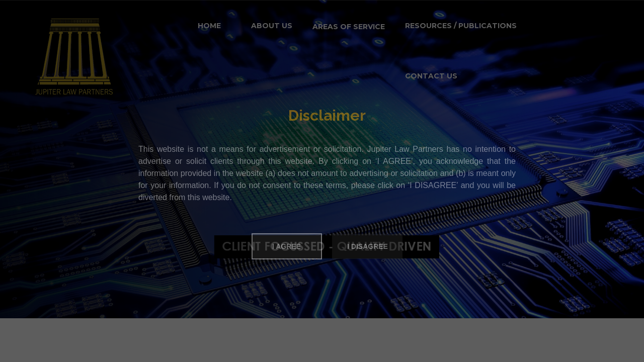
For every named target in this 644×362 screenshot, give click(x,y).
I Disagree (368, 246)
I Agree (287, 246)
